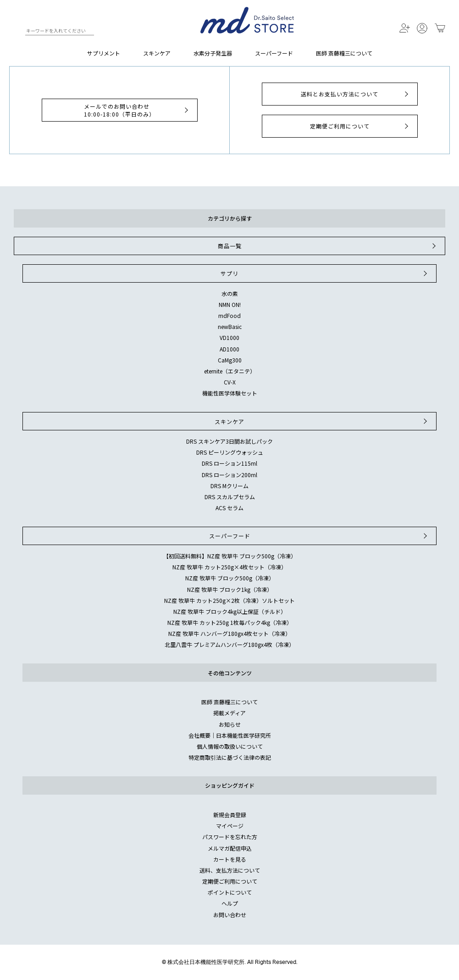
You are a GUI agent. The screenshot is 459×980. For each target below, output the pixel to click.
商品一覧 (328, 246)
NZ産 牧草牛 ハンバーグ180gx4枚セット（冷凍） (229, 633)
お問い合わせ (230, 915)
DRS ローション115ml (229, 463)
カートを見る (230, 859)
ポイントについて (230, 892)
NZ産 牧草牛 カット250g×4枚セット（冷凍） (229, 567)
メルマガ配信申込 (230, 848)
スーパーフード (274, 53)
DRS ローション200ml (229, 475)
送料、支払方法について (230, 870)
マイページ (230, 826)
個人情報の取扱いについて (230, 746)
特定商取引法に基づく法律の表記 (230, 757)
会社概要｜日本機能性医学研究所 (230, 735)
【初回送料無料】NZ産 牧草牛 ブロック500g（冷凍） (230, 556)
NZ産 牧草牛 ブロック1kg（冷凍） (230, 589)
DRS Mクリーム (229, 486)
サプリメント (104, 53)
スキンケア (157, 53)
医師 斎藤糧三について (344, 53)
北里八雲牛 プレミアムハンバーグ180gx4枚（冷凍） (229, 644)
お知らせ (230, 724)
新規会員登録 (230, 815)
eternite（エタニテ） (230, 371)
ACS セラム (229, 508)
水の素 (230, 293)
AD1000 (229, 349)
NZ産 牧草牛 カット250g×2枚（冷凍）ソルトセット (229, 600)
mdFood (229, 315)
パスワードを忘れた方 (230, 837)
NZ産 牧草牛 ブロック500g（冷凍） (230, 578)
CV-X (230, 382)
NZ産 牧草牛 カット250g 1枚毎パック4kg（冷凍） (230, 622)
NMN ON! (230, 304)
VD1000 (229, 337)
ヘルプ (230, 903)
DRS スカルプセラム (230, 497)
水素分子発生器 (213, 53)
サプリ (325, 273)
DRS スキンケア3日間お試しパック (229, 441)
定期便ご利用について (360, 126)
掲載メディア (229, 713)
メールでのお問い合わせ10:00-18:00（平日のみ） (137, 110)
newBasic (230, 326)
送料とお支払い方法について (356, 94)
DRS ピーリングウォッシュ (230, 452)
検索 (18, 32)
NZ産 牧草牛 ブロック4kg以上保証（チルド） (230, 611)
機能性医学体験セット (230, 393)
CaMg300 (230, 360)
